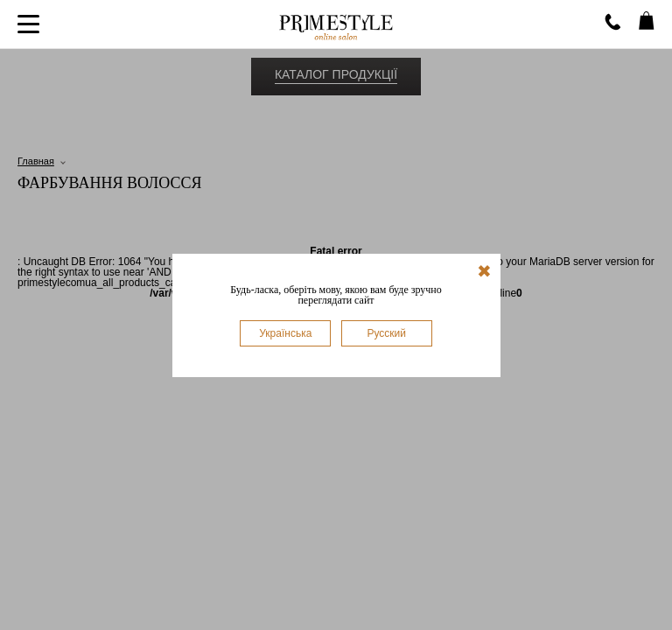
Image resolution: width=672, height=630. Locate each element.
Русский (386, 333)
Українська (285, 333)
